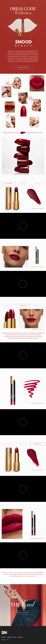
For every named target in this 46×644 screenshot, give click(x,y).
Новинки (9, 637)
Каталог (4, 637)
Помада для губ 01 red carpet (38, 209)
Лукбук (15, 637)
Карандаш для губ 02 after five (38, 403)
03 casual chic (37, 183)
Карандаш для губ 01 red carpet (37, 267)
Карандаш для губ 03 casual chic (37, 538)
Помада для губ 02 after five (38, 329)
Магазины (20, 637)
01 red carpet (9, 306)
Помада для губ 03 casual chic (38, 470)
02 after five (23, 183)
